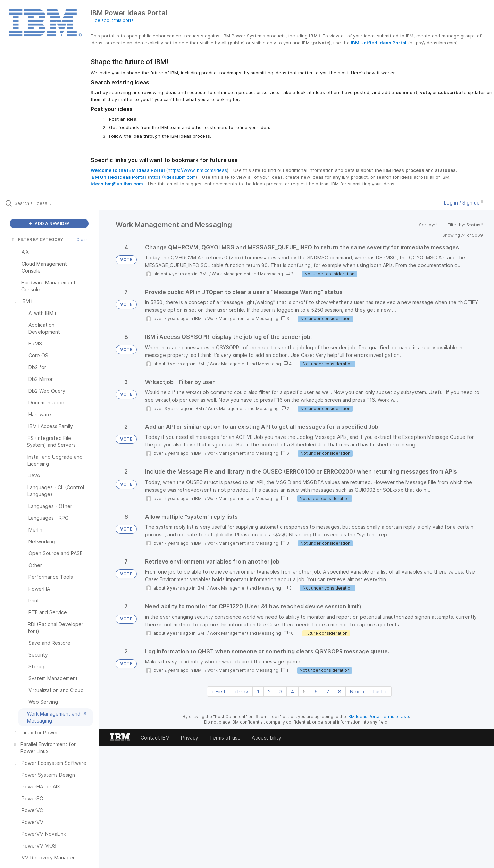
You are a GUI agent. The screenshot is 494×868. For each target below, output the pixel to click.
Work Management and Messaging (247, 274)
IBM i (203, 274)
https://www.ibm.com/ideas (197, 170)
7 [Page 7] (328, 691)
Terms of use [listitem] (225, 738)
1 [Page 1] (258, 691)
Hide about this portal (113, 20)
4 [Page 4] (292, 691)
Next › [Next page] (357, 691)
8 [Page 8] (340, 691)
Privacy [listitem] (190, 738)
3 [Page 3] (281, 691)
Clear (82, 239)
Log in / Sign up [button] (463, 203)
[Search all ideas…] (58, 203)
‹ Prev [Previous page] (241, 691)
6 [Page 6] (316, 691)
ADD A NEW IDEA (49, 223)
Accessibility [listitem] (266, 738)
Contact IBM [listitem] (155, 738)
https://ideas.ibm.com (173, 177)
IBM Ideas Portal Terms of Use (378, 716)
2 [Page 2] (269, 691)
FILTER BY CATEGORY (37, 239)
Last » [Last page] (380, 691)
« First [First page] (219, 691)
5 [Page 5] (304, 691)
